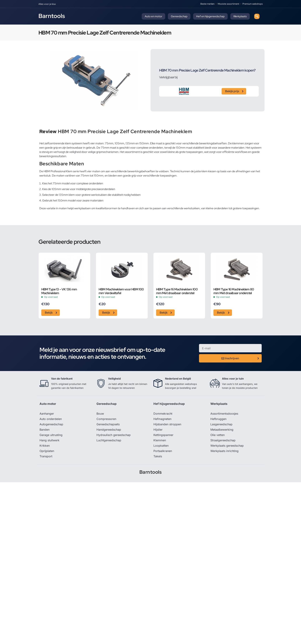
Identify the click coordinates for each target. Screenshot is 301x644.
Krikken (45, 446)
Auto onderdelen (51, 419)
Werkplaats (240, 16)
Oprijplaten (47, 451)
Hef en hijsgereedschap (210, 16)
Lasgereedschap (221, 424)
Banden (45, 430)
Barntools (52, 16)
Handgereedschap (109, 430)
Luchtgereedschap (109, 440)
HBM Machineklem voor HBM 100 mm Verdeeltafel (121, 291)
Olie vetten (218, 435)
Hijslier (158, 430)
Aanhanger (47, 414)
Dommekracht (163, 414)
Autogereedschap (51, 424)
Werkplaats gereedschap (227, 446)
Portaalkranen (163, 451)
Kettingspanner (163, 435)
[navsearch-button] (257, 16)
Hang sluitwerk (49, 440)
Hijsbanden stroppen (167, 424)
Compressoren (106, 419)
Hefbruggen (218, 419)
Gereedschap (179, 16)
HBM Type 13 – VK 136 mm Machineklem (59, 291)
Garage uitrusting (51, 435)
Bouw (100, 414)
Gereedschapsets (108, 424)
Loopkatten (161, 446)
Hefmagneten (162, 419)
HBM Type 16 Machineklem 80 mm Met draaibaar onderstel (234, 291)
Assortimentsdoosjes (224, 414)
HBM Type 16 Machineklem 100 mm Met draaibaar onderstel (177, 291)
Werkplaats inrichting (224, 451)
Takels (158, 456)
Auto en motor (153, 16)
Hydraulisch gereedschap (114, 435)
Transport (46, 456)
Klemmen (160, 440)
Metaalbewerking (222, 430)
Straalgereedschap (223, 440)
